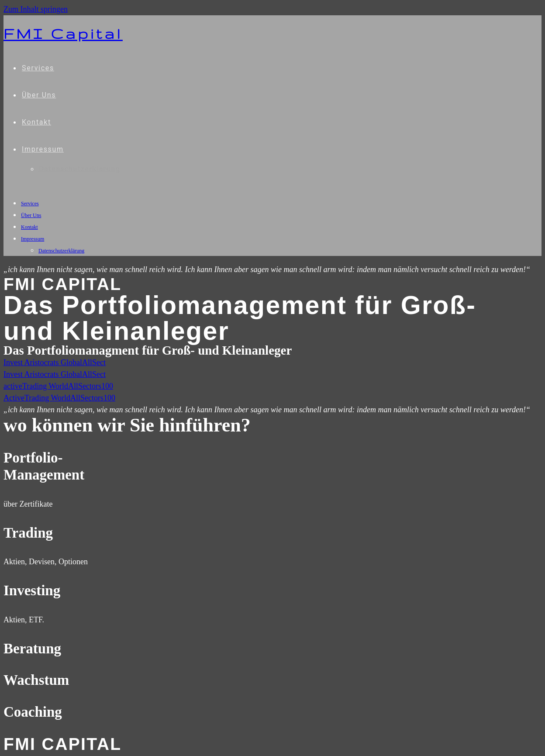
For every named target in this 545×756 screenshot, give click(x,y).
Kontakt (29, 227)
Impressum (33, 239)
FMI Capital (63, 34)
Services (30, 204)
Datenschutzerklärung (61, 251)
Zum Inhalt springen (36, 9)
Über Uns (31, 215)
